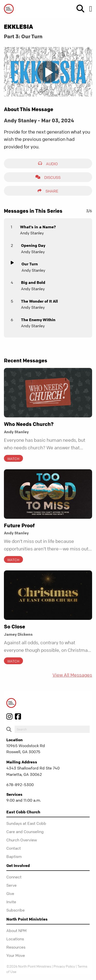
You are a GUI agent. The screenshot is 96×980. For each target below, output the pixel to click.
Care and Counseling (25, 832)
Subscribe (16, 910)
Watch (13, 459)
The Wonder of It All (39, 301)
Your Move (16, 955)
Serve (11, 885)
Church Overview (22, 840)
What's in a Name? (38, 227)
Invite (11, 902)
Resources (16, 947)
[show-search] (78, 9)
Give (10, 894)
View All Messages (72, 675)
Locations (15, 939)
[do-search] (52, 729)
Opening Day (33, 245)
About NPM (16, 931)
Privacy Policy (64, 966)
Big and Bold (33, 282)
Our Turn (30, 264)
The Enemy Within (38, 320)
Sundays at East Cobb (26, 823)
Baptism (14, 856)
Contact (14, 848)
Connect (14, 877)
